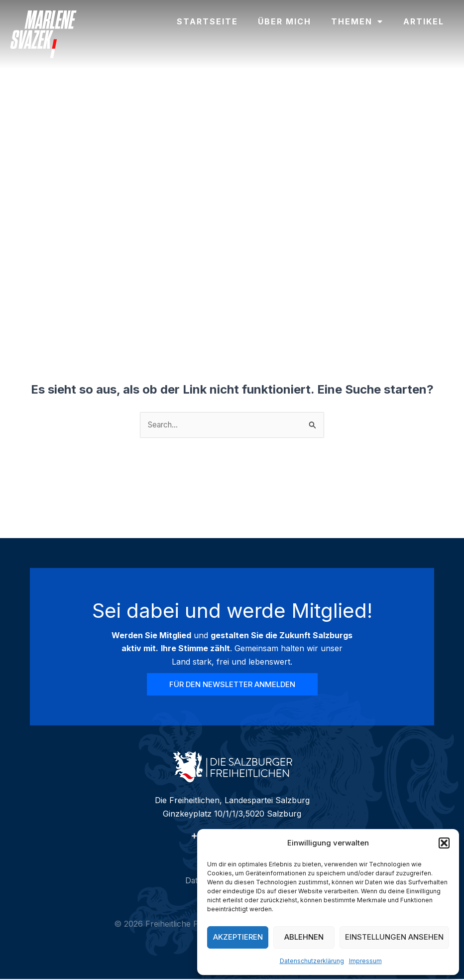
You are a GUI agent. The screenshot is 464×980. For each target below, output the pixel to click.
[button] (444, 843)
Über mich (285, 21)
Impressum (365, 961)
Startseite (207, 21)
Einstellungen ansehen (394, 937)
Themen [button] (357, 21)
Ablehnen (304, 937)
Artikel (424, 21)
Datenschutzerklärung (312, 961)
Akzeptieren (238, 937)
